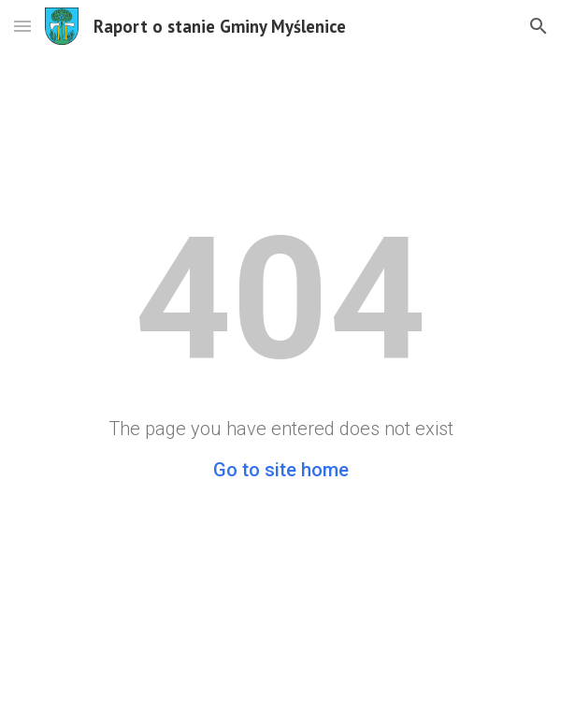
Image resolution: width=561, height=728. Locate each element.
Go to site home (281, 470)
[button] (22, 26)
